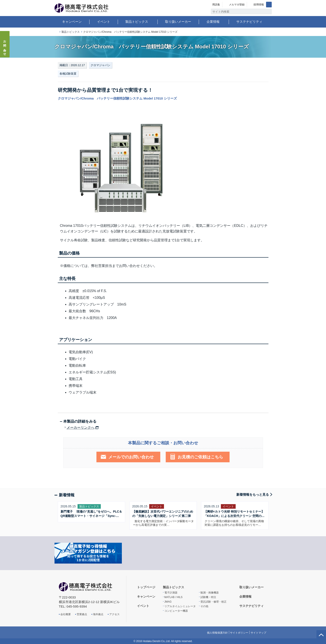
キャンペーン (72, 22)
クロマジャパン (100, 65)
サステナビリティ (249, 22)
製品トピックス (137, 22)
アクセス (114, 614)
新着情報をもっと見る (253, 494)
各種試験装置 (68, 74)
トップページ (56, 32)
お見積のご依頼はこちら (200, 457)
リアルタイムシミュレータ (180, 606)
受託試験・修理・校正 (213, 602)
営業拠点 (82, 614)
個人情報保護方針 (217, 633)
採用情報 (259, 5)
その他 (204, 606)
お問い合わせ (5, 46)
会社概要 (66, 614)
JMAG (168, 602)
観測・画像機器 (210, 593)
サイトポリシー (239, 633)
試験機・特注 (208, 597)
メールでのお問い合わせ (131, 457)
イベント (104, 22)
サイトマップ (258, 633)
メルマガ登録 (237, 5)
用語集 (216, 5)
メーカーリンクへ (81, 428)
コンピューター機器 (176, 611)
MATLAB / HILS (174, 597)
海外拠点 (98, 614)
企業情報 (213, 22)
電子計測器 (171, 593)
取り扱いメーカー (178, 22)
